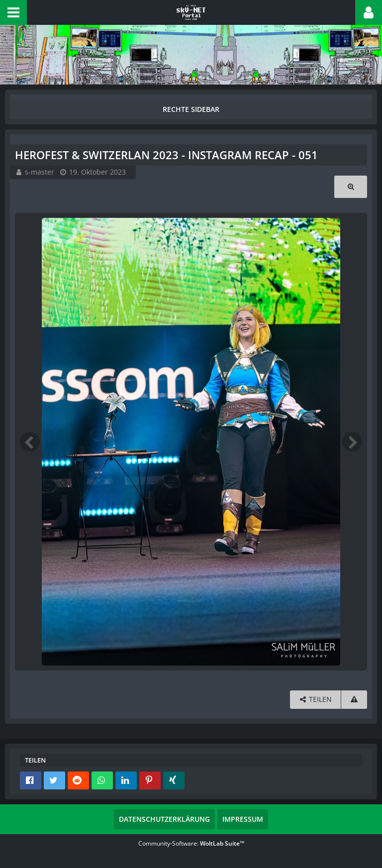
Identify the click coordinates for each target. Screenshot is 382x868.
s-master (40, 172)
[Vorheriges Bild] (30, 442)
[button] (13, 12)
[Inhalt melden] (354, 700)
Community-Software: (191, 843)
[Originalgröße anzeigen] (351, 187)
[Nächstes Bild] (352, 442)
